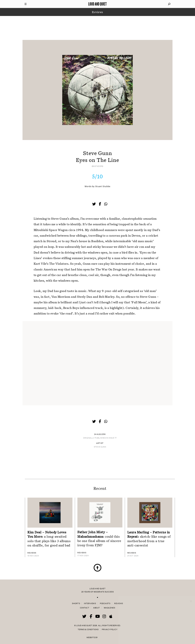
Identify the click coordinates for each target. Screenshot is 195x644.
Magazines (110, 608)
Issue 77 (112, 438)
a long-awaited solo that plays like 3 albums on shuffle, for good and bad (49, 539)
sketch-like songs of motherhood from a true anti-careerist (149, 539)
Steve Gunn (100, 447)
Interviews (90, 604)
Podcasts (105, 604)
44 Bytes (103, 636)
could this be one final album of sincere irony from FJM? (99, 538)
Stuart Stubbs (103, 186)
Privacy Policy (110, 630)
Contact (85, 608)
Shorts (76, 604)
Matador (97, 166)
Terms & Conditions (88, 630)
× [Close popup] (191, 598)
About (97, 608)
